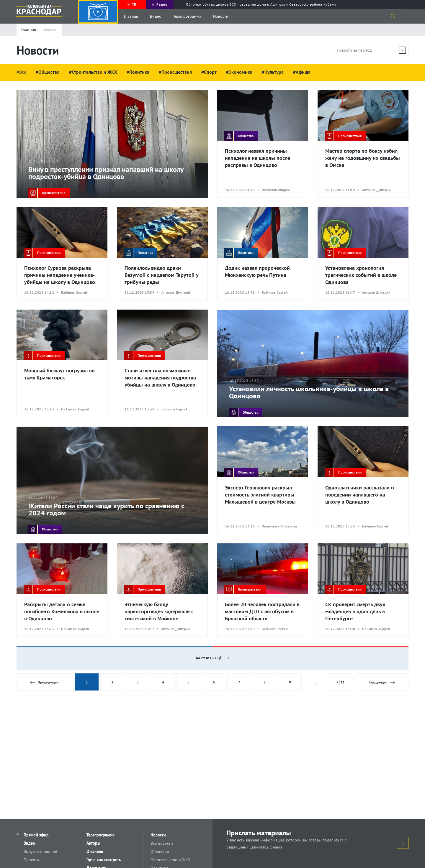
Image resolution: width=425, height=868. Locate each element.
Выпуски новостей (40, 851)
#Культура (273, 72)
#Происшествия (175, 72)
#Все (21, 72)
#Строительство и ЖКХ (93, 72)
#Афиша (302, 72)
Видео (156, 16)
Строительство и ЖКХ (171, 860)
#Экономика (239, 72)
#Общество (48, 72)
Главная (131, 16)
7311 (341, 682)
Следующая (382, 682)
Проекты (32, 860)
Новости (221, 16)
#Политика (138, 72)
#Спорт (209, 72)
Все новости (162, 843)
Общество (160, 851)
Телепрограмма (187, 16)
